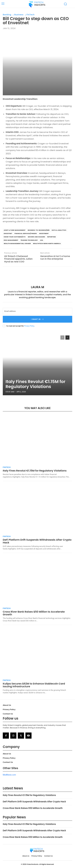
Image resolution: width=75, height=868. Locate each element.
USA (42, 240)
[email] (37, 311)
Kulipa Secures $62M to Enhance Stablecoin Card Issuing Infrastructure (34, 685)
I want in (37, 319)
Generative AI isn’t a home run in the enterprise (55, 258)
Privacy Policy (29, 326)
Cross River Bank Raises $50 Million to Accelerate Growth (34, 613)
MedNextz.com (9, 775)
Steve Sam (10, 392)
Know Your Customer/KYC (15, 237)
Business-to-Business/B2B (39, 230)
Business (19, 15)
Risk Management (11, 240)
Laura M (38, 287)
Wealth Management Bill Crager (17, 244)
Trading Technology (29, 240)
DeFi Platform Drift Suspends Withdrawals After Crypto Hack (37, 541)
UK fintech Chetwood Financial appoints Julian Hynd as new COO (18, 259)
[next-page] (67, 338)
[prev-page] (62, 338)
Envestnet (8, 234)
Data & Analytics (59, 230)
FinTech (31, 15)
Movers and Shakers (37, 237)
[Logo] (37, 4)
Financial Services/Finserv (26, 234)
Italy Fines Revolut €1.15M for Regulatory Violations (35, 384)
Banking (7, 15)
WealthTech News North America (47, 244)
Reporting (51, 237)
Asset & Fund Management (15, 230)
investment (44, 234)
